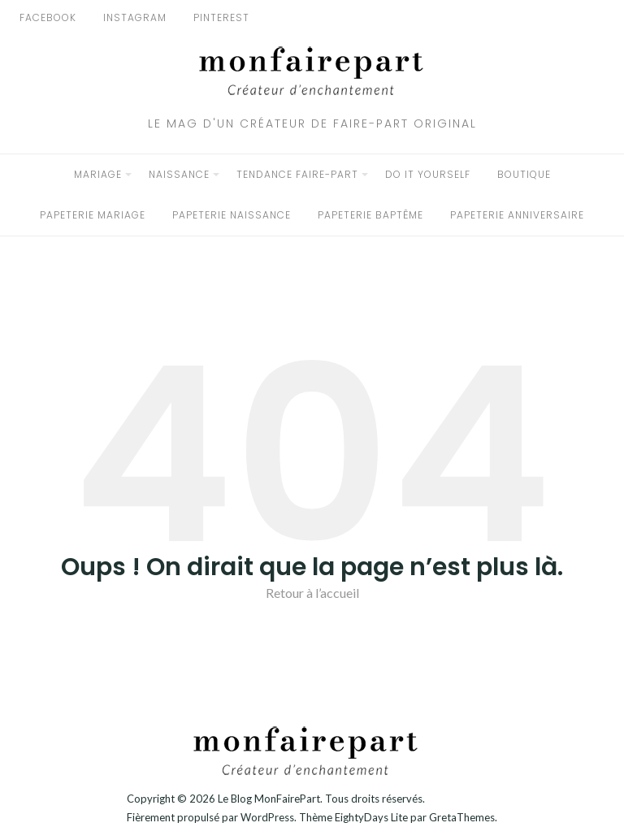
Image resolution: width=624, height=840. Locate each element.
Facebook (48, 17)
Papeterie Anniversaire (517, 215)
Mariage (98, 174)
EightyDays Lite (371, 817)
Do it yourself (428, 174)
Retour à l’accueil (312, 593)
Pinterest (221, 17)
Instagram (135, 17)
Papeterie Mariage (93, 215)
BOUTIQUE (524, 174)
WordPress (267, 817)
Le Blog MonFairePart (269, 799)
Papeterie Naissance (232, 215)
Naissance (179, 174)
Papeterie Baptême (370, 215)
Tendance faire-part (297, 174)
